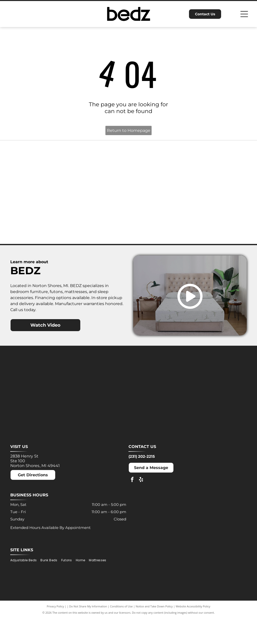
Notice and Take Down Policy (154, 632)
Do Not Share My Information (88, 632)
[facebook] (132, 506)
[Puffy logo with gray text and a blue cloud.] (98, 236)
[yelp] (141, 506)
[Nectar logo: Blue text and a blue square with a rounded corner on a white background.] (37, 236)
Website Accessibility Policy (193, 632)
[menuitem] (25, 586)
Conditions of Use (121, 632)
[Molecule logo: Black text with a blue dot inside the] (220, 174)
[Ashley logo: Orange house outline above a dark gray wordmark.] (37, 174)
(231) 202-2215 (142, 482)
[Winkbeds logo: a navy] (159, 236)
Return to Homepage (129, 130)
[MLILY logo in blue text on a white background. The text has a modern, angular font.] (159, 174)
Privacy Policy (55, 632)
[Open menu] (244, 14)
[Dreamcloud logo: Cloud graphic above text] (98, 174)
